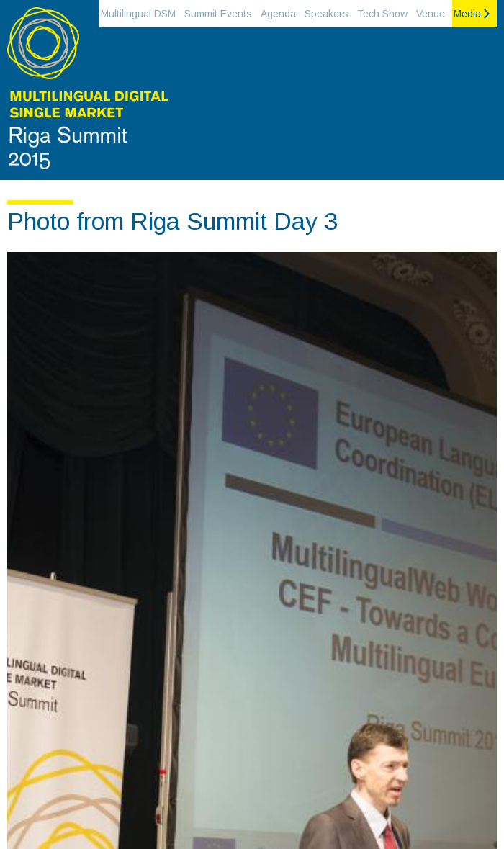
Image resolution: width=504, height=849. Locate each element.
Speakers (327, 14)
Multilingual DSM (138, 14)
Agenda (278, 14)
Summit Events (218, 14)
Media (467, 14)
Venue (431, 14)
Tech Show (382, 14)
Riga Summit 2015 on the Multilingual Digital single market (86, 94)
